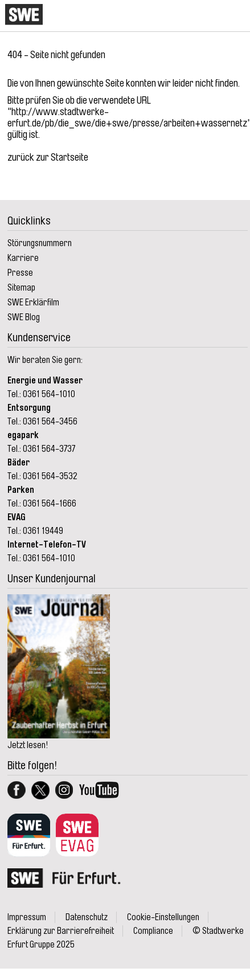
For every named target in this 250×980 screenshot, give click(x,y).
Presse (20, 273)
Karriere (23, 258)
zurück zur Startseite (48, 157)
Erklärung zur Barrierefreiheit (61, 931)
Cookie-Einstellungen (163, 917)
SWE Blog (24, 317)
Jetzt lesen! (28, 745)
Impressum (27, 917)
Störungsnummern (40, 243)
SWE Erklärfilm (33, 303)
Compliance (153, 931)
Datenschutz (87, 917)
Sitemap (21, 288)
